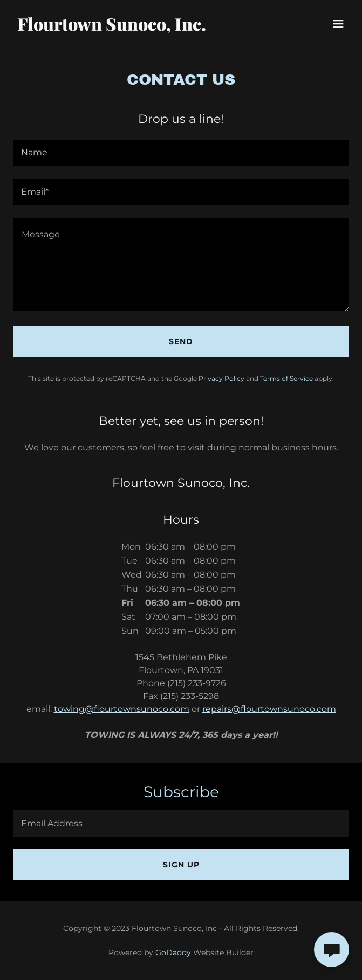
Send (181, 341)
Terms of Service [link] (286, 378)
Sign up (181, 865)
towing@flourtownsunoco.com (122, 709)
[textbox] (181, 153)
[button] (338, 24)
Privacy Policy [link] (221, 378)
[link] (131, 28)
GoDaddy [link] (173, 952)
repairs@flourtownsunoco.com (269, 709)
